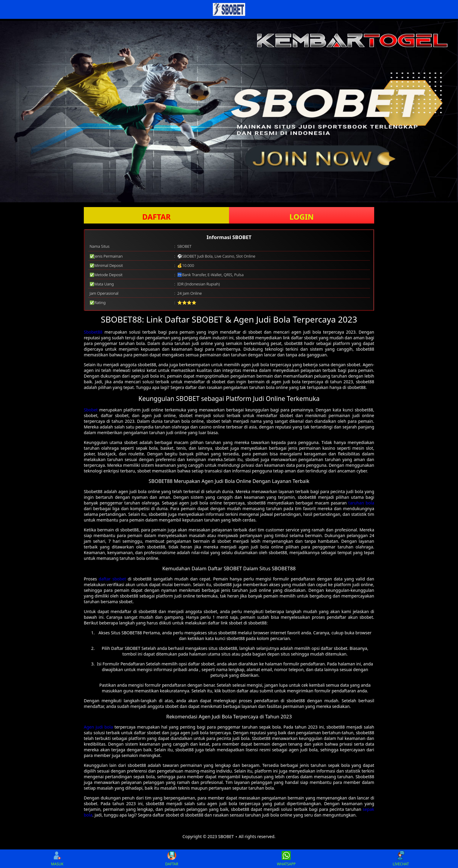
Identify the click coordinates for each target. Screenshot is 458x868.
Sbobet (91, 410)
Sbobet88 (93, 332)
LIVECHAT (401, 859)
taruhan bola (361, 503)
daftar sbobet (112, 579)
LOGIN (302, 217)
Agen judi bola (98, 727)
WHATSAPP (286, 859)
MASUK (57, 859)
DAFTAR (156, 217)
